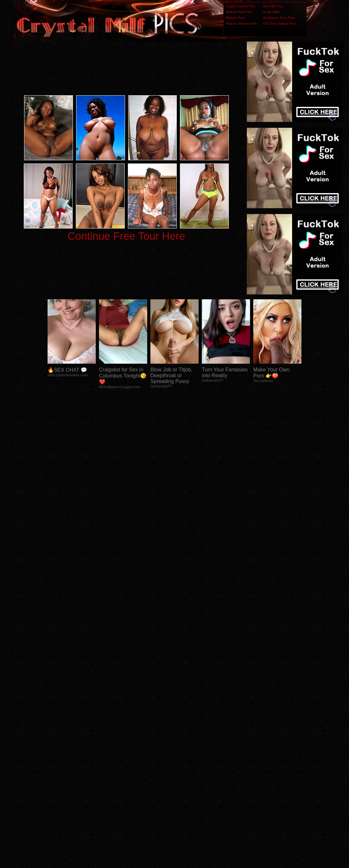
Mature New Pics (239, 12)
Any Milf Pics (273, 6)
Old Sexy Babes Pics (279, 23)
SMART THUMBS (186, 740)
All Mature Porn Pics (279, 18)
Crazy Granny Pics (241, 6)
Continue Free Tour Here (126, 236)
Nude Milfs (271, 12)
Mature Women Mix (241, 23)
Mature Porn (236, 18)
